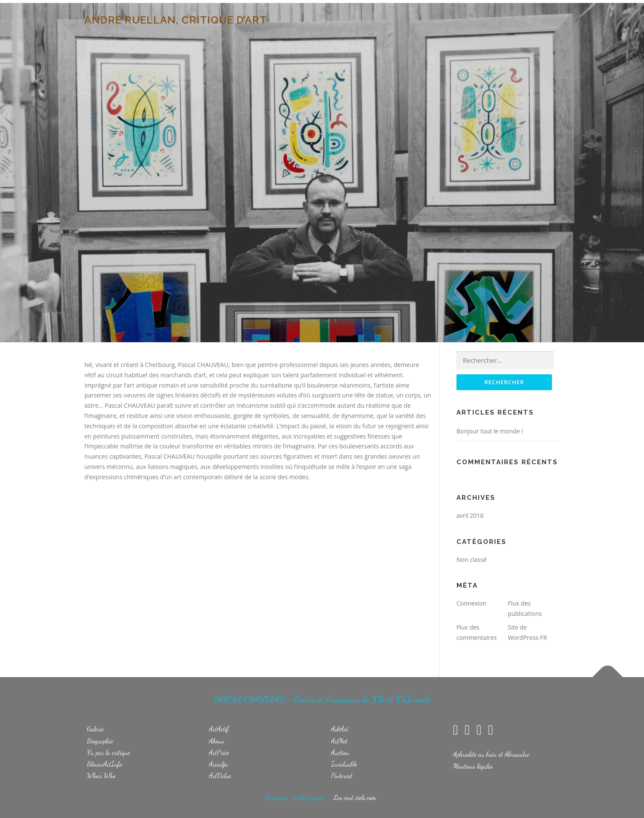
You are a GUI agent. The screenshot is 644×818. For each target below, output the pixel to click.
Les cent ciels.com (355, 797)
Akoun (217, 741)
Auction (340, 752)
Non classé (471, 560)
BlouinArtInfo (104, 764)
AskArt (340, 729)
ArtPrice (219, 752)
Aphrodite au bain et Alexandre (491, 754)
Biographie (100, 741)
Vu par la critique (109, 752)
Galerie (95, 729)
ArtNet (339, 741)
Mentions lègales (473, 766)
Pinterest (342, 775)
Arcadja (218, 764)
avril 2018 (470, 515)
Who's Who (101, 775)
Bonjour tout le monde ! (490, 431)
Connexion (471, 603)
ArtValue (220, 775)
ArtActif (219, 729)
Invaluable (344, 764)
